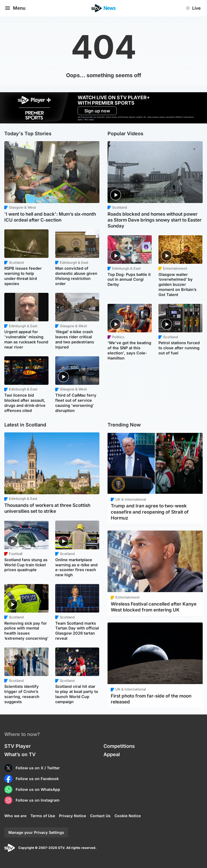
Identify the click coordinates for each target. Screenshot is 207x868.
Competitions (119, 746)
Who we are (15, 816)
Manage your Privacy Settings (36, 832)
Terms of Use (43, 816)
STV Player (18, 746)
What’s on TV (20, 754)
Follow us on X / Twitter (38, 768)
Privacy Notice (73, 816)
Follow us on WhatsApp (38, 789)
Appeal (112, 754)
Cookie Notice (128, 816)
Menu (15, 8)
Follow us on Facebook (37, 779)
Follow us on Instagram (38, 800)
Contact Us (100, 816)
